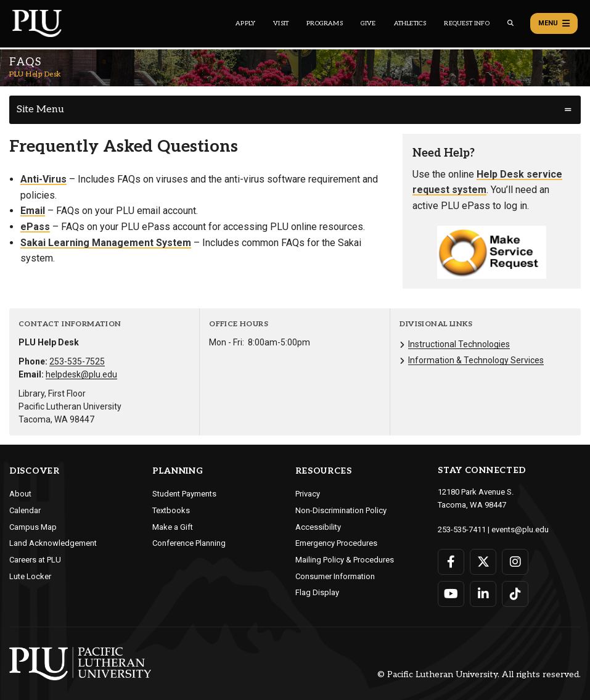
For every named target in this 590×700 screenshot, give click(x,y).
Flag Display (317, 592)
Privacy (308, 494)
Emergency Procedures (336, 543)
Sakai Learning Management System (106, 243)
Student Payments (184, 494)
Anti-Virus (43, 179)
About (20, 494)
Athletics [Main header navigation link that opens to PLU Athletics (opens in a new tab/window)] (410, 23)
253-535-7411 (462, 529)
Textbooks (171, 510)
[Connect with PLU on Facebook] (451, 562)
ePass (35, 227)
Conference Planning (189, 543)
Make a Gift (173, 527)
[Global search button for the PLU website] (510, 23)
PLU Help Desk (35, 74)
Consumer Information (335, 576)
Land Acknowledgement (53, 543)
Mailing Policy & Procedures (345, 560)
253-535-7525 (77, 361)
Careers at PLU (35, 560)
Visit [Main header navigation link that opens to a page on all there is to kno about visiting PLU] (281, 23)
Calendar (25, 510)
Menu (554, 23)
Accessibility (318, 527)
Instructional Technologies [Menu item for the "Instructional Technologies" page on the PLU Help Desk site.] (459, 344)
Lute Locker (30, 576)
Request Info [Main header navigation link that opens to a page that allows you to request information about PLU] (466, 23)
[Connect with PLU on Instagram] (515, 562)
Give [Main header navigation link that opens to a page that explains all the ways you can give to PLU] (368, 23)
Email (33, 211)
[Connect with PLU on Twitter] (483, 562)
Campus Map (33, 527)
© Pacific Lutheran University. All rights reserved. (479, 674)
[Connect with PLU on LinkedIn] (483, 594)
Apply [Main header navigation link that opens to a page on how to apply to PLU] (245, 23)
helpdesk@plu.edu (81, 374)
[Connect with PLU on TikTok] (515, 594)
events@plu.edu (520, 529)
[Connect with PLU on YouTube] (451, 594)
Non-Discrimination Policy (341, 510)
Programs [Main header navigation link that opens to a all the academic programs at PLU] (325, 23)
